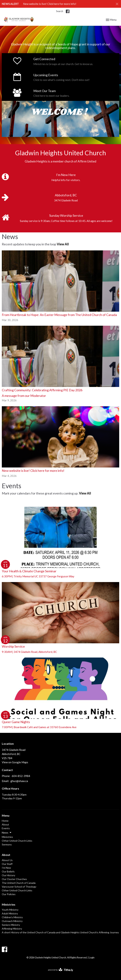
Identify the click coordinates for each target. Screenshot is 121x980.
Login (92, 957)
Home (5, 821)
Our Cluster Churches (14, 879)
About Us (7, 860)
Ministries (7, 837)
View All (63, 244)
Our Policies (9, 894)
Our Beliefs (8, 871)
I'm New (6, 868)
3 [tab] (66, 140)
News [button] (7, 833)
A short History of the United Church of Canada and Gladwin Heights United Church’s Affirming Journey (60, 932)
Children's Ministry (12, 917)
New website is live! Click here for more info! (50, 4)
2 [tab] (61, 140)
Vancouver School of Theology (19, 887)
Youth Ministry (10, 910)
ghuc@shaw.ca (19, 781)
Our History (8, 875)
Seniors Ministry (11, 925)
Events (6, 828)
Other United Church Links (17, 841)
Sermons (7, 844)
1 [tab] (55, 140)
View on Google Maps (15, 762)
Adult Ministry (10, 913)
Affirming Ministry (12, 929)
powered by (60, 970)
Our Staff (7, 864)
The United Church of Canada (19, 883)
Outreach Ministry (12, 921)
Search (60, 11)
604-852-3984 (21, 776)
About (5, 824)
